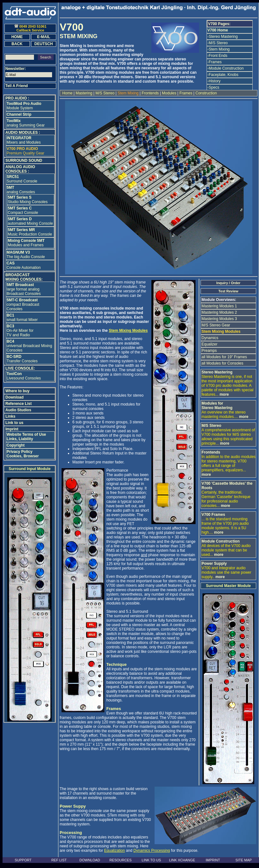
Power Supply (214, 564)
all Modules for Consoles (222, 363)
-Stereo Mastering (223, 37)
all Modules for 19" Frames (224, 357)
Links (10, 416)
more (224, 394)
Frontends (150, 93)
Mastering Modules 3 (219, 319)
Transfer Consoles (22, 359)
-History (214, 81)
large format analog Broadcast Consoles (24, 289)
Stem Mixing (128, 93)
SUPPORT (23, 860)
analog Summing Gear (26, 123)
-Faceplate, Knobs (223, 75)
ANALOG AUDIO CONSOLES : (20, 169)
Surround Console (22, 179)
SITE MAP (244, 860)
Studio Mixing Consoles (28, 200)
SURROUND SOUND (24, 161)
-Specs (213, 87)
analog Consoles (21, 190)
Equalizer (209, 344)
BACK (17, 44)
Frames (186, 93)
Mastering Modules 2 (219, 312)
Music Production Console (30, 232)
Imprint (12, 429)
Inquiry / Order (229, 283)
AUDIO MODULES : (23, 133)
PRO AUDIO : (17, 98)
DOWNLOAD (90, 860)
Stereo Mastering (217, 372)
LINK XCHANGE (182, 860)
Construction (206, 93)
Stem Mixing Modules (128, 331)
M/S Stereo (105, 93)
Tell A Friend (17, 86)
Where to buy (17, 391)
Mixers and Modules (24, 140)
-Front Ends (218, 56)
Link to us (14, 423)
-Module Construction (226, 68)
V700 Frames (213, 515)
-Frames (215, 62)
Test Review (228, 291)
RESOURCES (121, 860)
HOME (17, 37)
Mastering (84, 93)
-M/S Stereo (218, 43)
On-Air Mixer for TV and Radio (20, 331)
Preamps (209, 351)
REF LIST (59, 860)
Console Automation (24, 265)
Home (67, 93)
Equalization (114, 851)
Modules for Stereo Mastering (217, 406)
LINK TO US (151, 860)
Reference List (19, 404)
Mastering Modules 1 (219, 306)
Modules (169, 93)
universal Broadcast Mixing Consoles (29, 346)
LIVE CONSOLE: (20, 368)
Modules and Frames (26, 243)
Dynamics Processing (152, 851)
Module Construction (221, 541)
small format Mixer (22, 318)
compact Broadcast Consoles (23, 304)
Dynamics (210, 338)
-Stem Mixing (219, 49)
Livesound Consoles (24, 376)
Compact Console (23, 210)
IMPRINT (213, 860)
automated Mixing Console (30, 221)
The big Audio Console (26, 255)
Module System (24, 106)
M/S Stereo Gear (216, 325)
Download (14, 397)
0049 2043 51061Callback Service (30, 28)
